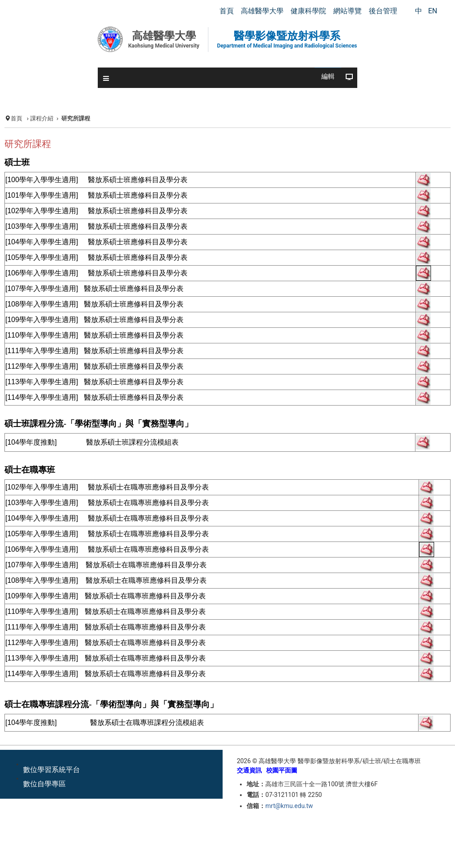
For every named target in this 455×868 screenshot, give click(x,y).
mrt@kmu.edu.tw (289, 806)
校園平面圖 (282, 770)
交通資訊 (249, 770)
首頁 (16, 118)
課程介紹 (42, 118)
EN (433, 11)
